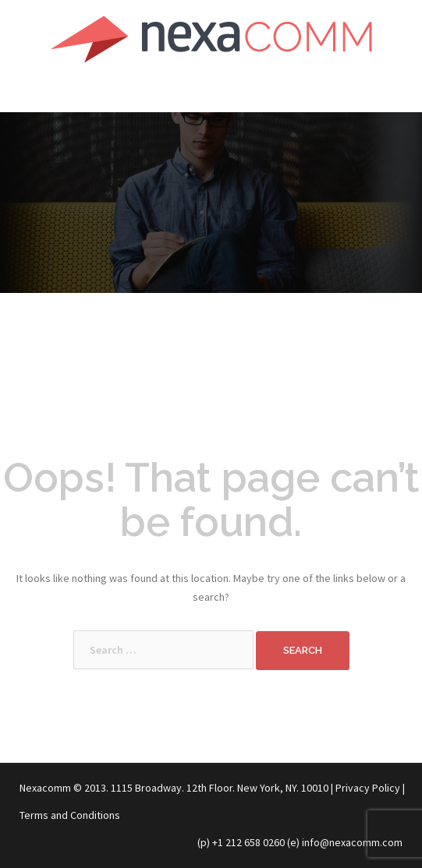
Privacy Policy (368, 788)
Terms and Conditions (70, 815)
